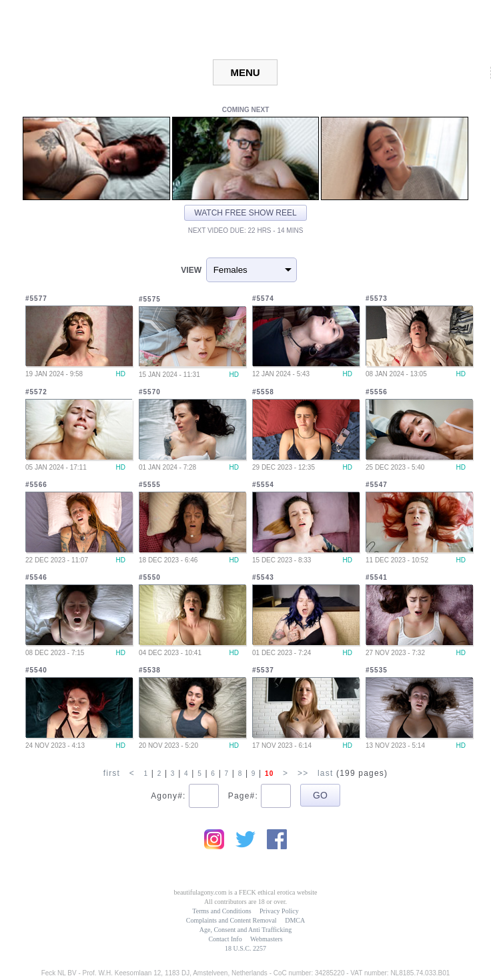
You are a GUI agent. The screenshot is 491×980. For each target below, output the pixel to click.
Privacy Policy (279, 911)
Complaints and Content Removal (231, 920)
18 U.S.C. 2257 (246, 948)
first (112, 773)
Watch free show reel (245, 213)
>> (303, 773)
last (325, 773)
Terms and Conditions (221, 911)
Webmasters (267, 939)
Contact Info (225, 939)
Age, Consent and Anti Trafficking (246, 930)
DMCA (295, 920)
